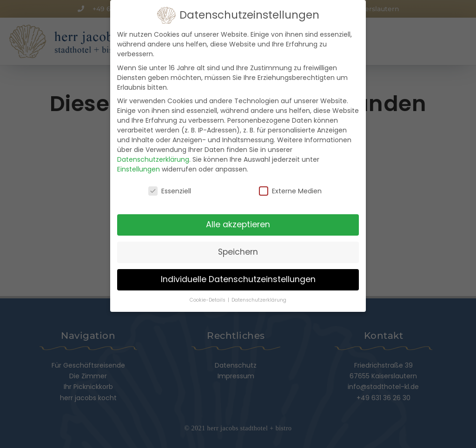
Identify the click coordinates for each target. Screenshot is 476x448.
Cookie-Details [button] (208, 298)
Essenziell (170, 190)
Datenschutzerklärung (153, 158)
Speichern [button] (238, 250)
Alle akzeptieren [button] (238, 223)
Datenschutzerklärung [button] (259, 298)
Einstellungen (139, 167)
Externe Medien (290, 190)
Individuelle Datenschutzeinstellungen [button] (238, 277)
